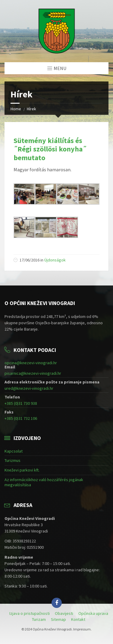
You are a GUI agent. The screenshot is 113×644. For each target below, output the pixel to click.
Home (16, 109)
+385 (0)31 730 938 (21, 403)
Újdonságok (55, 260)
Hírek (31, 109)
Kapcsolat (14, 451)
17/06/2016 (30, 260)
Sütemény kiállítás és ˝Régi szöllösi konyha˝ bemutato (50, 149)
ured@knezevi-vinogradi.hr (29, 388)
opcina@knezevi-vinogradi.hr (31, 363)
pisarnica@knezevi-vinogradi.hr (33, 373)
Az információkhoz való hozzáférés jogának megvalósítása (44, 482)
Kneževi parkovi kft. (22, 470)
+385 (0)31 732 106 (21, 418)
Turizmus (13, 460)
